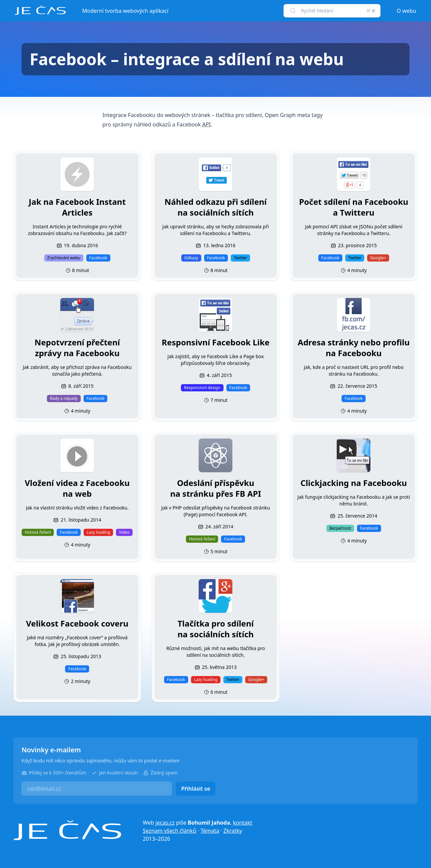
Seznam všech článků (170, 831)
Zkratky (233, 831)
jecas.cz (165, 823)
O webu (406, 11)
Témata (210, 831)
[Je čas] (67, 831)
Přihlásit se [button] (196, 789)
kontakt (243, 823)
